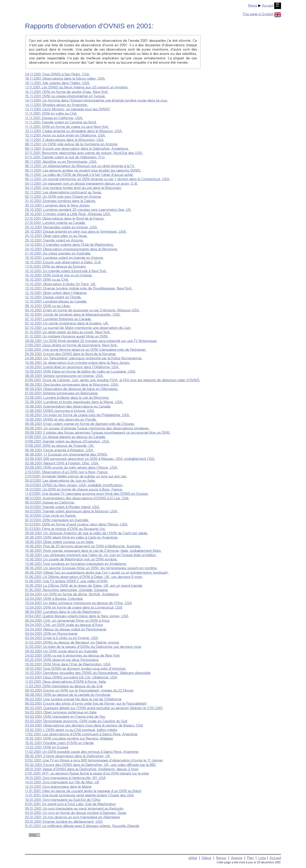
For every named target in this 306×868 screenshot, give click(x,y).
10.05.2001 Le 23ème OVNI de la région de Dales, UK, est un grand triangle (84, 586)
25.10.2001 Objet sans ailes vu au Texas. (56, 236)
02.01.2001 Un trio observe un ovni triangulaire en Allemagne (72, 817)
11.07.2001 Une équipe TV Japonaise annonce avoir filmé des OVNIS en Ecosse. (87, 494)
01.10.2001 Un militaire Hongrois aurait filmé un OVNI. (67, 337)
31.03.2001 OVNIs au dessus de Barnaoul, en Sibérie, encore (72, 643)
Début (207, 858)
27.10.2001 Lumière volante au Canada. (55, 223)
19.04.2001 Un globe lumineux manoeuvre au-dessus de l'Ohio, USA (78, 603)
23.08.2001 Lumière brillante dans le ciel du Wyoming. (67, 398)
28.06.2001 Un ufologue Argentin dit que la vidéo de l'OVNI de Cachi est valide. (87, 533)
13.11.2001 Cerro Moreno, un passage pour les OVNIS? (68, 110)
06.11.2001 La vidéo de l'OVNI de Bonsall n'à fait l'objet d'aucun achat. (79, 175)
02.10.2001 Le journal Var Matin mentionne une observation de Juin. (78, 328)
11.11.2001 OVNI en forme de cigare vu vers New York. (67, 127)
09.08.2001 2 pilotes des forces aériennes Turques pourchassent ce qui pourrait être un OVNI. (98, 433)
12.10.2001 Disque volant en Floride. (53, 297)
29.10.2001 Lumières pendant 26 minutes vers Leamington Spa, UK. (78, 210)
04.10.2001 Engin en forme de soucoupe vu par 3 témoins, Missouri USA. (82, 311)
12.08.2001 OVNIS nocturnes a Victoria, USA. (60, 411)
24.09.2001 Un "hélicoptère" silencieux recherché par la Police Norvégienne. (84, 359)
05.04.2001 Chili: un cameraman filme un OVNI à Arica (67, 621)
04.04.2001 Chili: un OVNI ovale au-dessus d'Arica (64, 625)
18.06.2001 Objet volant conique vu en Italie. (60, 542)
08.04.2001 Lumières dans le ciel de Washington (63, 612)
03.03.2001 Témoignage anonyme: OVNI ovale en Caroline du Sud (76, 721)
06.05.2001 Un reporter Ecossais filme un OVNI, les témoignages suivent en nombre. (91, 568)
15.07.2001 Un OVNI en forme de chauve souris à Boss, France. (74, 490)
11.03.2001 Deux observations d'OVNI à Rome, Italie (66, 682)
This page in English (262, 14)
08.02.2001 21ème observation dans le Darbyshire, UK (68, 756)
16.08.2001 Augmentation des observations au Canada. (68, 407)
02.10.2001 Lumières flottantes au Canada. (58, 319)
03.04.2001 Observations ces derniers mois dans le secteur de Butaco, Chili (84, 726)
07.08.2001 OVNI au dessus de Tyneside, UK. (60, 446)
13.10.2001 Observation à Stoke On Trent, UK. (61, 284)
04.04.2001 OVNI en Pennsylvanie (51, 634)
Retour (221, 858)
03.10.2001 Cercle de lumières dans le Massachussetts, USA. (73, 315)
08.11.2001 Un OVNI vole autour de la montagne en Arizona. (71, 144)
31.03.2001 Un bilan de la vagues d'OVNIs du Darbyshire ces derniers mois (83, 647)
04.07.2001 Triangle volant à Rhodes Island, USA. (63, 507)
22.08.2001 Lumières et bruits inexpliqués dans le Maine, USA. (74, 402)
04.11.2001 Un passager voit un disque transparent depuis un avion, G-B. (81, 184)
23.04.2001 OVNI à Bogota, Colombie (54, 599)
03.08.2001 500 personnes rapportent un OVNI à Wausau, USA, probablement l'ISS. (90, 459)
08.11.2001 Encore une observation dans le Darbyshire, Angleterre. (77, 149)
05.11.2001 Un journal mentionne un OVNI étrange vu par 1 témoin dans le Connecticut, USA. (98, 179)
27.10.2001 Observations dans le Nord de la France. (65, 219)
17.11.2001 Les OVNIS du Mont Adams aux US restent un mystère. (77, 88)
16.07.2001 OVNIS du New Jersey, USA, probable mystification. (74, 485)
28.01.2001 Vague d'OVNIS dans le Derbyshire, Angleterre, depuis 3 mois (82, 769)
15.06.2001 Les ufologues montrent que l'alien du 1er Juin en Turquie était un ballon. (91, 555)
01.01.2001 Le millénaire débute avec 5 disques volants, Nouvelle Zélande (82, 826)
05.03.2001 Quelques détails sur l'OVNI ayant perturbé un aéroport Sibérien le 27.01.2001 (94, 708)
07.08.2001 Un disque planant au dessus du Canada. (65, 437)
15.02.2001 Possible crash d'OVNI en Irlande (59, 743)
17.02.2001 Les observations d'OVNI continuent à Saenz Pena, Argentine (81, 734)
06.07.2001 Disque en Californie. (50, 503)
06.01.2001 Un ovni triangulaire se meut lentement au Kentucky (74, 809)
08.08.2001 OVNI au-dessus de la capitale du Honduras (68, 695)
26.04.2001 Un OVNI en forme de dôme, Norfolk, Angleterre (72, 595)
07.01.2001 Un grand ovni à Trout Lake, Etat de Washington (70, 804)
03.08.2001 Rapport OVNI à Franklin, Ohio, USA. (62, 464)
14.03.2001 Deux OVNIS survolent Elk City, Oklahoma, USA (71, 678)
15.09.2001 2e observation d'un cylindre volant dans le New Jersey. (78, 363)
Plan (250, 858)
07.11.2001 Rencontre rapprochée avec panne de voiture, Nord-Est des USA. (84, 153)
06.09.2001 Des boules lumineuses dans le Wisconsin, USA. (72, 385)
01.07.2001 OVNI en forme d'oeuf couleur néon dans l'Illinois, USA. (77, 525)
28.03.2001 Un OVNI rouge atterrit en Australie (61, 652)
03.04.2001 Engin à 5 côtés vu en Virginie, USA (62, 638)
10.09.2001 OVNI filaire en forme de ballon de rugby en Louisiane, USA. (81, 372)
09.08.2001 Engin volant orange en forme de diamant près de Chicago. (80, 424)
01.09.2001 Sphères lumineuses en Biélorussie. (62, 393)
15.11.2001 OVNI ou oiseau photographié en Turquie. (65, 96)
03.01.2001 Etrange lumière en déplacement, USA (64, 822)
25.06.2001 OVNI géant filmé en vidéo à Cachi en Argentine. (72, 538)
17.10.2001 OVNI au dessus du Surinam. (56, 267)
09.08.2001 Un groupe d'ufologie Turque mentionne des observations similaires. (87, 429)
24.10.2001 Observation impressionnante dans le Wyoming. (71, 249)
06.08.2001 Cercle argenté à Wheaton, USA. (59, 450)
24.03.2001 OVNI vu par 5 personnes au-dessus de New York (72, 656)
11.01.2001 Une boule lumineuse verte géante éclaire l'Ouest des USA (79, 796)
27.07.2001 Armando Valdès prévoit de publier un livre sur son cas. (76, 477)
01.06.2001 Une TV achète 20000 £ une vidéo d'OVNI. (67, 581)
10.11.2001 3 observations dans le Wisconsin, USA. (65, 140)
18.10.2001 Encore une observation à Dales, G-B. (63, 263)
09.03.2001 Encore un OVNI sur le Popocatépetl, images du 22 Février (79, 691)
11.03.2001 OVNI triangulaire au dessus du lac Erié (64, 686)
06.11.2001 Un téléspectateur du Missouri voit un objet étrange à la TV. (80, 166)
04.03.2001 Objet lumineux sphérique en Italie (61, 713)
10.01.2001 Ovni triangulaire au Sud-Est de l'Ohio (63, 800)
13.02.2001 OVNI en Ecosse (47, 748)
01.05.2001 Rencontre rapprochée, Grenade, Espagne (66, 590)
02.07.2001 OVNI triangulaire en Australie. (57, 520)
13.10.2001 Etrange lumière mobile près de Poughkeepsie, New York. (79, 289)
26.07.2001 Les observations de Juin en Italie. (60, 481)
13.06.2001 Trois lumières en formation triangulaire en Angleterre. (76, 564)
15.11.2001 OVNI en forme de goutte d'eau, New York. (67, 92)
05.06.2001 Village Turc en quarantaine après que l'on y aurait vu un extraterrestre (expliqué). (97, 573)
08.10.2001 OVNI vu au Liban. (48, 306)
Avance (237, 858)
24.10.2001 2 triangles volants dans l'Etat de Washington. (70, 245)
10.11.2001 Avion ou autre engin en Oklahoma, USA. (65, 136)
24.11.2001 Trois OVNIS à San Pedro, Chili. (57, 75)
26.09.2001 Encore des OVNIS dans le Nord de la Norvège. (71, 354)
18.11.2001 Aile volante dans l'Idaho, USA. (58, 83)
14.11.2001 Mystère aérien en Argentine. (57, 105)
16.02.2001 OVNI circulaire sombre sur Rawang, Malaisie (69, 739)
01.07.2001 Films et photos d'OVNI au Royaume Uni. (65, 529)
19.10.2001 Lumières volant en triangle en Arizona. (64, 258)
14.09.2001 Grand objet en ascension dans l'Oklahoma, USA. (72, 367)
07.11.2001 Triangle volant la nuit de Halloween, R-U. (65, 158)
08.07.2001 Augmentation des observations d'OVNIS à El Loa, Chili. (77, 499)
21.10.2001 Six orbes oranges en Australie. (58, 254)
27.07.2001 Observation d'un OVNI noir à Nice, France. (67, 472)
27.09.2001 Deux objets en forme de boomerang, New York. (71, 345)
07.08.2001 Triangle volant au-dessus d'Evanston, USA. (67, 442)
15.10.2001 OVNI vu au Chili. (47, 280)
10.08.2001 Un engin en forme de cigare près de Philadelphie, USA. (78, 415)
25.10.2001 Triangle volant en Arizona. (54, 241)
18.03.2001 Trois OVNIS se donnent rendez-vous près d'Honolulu (75, 669)
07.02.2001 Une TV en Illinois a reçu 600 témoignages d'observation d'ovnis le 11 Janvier (94, 761)
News (253, 6)
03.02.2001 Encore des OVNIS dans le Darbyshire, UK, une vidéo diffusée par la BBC (91, 765)
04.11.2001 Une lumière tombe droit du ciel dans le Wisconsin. (74, 188)
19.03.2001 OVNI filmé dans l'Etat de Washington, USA (68, 665)
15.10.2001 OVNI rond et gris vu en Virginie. (59, 276)
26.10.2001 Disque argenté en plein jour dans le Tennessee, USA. (76, 232)
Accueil (268, 6)
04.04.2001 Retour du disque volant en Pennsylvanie (66, 630)
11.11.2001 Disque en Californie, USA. (54, 118)
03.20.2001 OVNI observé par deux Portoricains (62, 660)
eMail (193, 858)
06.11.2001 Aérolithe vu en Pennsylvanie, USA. (61, 162)
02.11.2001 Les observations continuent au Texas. (64, 193)
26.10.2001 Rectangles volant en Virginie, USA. (61, 228)
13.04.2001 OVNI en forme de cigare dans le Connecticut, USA (74, 608)
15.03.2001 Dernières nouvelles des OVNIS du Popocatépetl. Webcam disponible (88, 673)
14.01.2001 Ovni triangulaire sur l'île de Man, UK (62, 783)
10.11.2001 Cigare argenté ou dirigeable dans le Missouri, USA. (74, 131)
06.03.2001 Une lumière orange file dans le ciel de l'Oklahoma (73, 700)
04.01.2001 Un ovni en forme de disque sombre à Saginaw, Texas (76, 813)
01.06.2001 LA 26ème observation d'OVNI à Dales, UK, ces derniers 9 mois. (84, 577)
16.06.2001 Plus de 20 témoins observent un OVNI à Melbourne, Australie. (83, 547)
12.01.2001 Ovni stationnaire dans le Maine (58, 787)
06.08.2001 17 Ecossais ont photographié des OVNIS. (66, 455)
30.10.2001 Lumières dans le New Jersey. (58, 206)
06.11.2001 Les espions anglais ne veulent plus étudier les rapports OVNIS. (83, 171)
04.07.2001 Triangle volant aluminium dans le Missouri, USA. (72, 512)
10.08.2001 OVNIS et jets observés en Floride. (61, 420)
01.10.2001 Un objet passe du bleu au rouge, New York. (68, 332)
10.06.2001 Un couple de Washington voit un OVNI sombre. (71, 560)
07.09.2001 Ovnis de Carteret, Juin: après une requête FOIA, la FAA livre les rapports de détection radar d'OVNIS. (113, 380)
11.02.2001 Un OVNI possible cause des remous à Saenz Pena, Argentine (82, 752)
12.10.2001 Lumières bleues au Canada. (56, 302)
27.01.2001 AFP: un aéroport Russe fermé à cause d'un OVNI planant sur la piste (87, 774)
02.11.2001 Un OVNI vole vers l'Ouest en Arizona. (63, 197)
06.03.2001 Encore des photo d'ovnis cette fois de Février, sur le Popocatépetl (86, 704)
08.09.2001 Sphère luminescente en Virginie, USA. (64, 376)
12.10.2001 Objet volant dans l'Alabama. (56, 293)
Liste (262, 858)
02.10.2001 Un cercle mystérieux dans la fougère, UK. (67, 324)
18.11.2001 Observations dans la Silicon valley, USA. (65, 79)
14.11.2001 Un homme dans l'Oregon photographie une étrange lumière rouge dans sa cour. (96, 101)
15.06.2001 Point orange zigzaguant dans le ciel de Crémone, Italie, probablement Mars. (93, 551)
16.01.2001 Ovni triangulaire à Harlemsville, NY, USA (65, 778)
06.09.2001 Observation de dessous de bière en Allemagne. (72, 389)
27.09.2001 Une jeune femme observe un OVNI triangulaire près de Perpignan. (86, 350)
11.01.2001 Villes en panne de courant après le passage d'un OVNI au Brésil (83, 791)
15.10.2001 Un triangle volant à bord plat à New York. (66, 271)
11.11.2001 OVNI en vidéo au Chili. (51, 114)
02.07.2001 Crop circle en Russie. (51, 516)
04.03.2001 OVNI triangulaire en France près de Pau (65, 717)
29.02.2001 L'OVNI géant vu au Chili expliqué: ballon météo (71, 730)
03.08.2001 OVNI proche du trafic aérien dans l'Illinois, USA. (71, 468)
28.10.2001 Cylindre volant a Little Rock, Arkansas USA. (68, 214)
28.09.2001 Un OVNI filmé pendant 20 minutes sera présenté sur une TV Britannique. (91, 341)
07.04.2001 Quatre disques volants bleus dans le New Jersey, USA (77, 616)
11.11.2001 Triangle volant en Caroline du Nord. (61, 123)
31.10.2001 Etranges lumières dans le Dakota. (61, 201)
